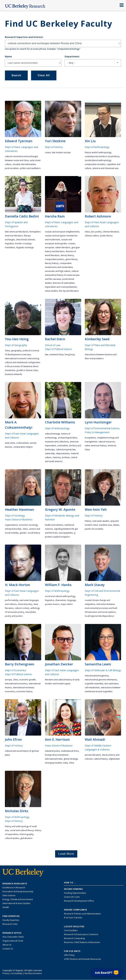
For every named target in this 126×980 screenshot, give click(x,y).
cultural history (101, 759)
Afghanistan (114, 759)
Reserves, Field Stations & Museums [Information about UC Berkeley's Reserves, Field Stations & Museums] (82, 942)
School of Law (53, 345)
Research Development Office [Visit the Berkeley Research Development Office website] (79, 901)
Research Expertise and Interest (24, 37)
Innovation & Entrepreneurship (18, 891)
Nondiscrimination (33, 973)
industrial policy (52, 751)
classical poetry (25, 604)
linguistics (49, 600)
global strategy (71, 759)
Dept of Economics (16, 670)
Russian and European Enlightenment (62, 232)
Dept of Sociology (15, 515)
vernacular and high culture (58, 271)
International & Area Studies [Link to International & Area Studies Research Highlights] (16, 903)
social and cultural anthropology (60, 596)
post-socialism (12, 168)
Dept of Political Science (58, 349)
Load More (66, 854)
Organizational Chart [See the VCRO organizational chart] (13, 941)
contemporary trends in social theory (102, 156)
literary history (52, 263)
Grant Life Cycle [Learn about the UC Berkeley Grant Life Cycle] (72, 897)
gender (23, 533)
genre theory (71, 259)
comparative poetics (55, 259)
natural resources (107, 442)
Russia (48, 152)
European (50, 247)
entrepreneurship (13, 529)
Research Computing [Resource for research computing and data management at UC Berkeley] (74, 938)
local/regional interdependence (100, 616)
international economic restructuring (22, 358)
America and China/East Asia (105, 168)
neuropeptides (66, 533)
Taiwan (116, 525)
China (87, 232)
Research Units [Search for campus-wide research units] (10, 924)
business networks (14, 374)
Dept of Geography (16, 345)
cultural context (22, 608)
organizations (11, 525)
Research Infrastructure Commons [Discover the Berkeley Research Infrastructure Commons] (81, 934)
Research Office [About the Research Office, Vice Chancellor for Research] (12, 933)
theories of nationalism (64, 283)
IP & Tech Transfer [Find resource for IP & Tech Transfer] (73, 918)
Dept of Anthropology (97, 147)
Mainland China (56, 354)
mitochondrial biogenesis (97, 676)
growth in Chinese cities (27, 370)
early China (10, 443)
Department (72, 56)
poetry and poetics (14, 616)
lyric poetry (96, 232)
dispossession (63, 453)
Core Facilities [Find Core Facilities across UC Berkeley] (71, 930)
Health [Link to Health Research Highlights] (6, 907)
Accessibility (17, 973)
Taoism (33, 443)
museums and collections (57, 442)
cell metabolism (92, 687)
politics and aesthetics (30, 168)
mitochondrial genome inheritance (101, 680)
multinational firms (70, 751)
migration (9, 244)
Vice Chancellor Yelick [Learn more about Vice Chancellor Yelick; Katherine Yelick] (13, 937)
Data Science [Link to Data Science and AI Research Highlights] (9, 895)
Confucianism (22, 443)
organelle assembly (94, 684)
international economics (16, 684)
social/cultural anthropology (98, 160)
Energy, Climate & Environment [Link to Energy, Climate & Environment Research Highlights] (18, 899)
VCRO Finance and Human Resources (83, 959)
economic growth (27, 680)
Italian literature (63, 247)
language (72, 600)
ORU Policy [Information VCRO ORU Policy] (69, 955)
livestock (112, 446)
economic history (24, 691)
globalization (26, 838)
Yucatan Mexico (52, 604)
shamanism (61, 600)
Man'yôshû (30, 612)
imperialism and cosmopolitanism (61, 287)
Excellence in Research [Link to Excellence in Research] (14, 887)
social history (34, 533)
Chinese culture (92, 236)
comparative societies (95, 164)
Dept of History (54, 147)
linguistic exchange (25, 247)
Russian (72, 244)
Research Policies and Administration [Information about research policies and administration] (82, 914)
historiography (27, 834)
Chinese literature (111, 232)
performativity (12, 600)
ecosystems (90, 438)
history (88, 521)
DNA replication (111, 684)
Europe (8, 680)
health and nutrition (54, 525)
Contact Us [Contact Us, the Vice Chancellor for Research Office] (8, 949)
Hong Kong (70, 354)
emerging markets (53, 763)
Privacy (6, 973)
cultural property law (66, 449)
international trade (54, 759)
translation (10, 247)
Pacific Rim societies (94, 529)
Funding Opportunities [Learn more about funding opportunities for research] (75, 893)
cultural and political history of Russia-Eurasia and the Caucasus (62, 275)
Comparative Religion (23, 447)
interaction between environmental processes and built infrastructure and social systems (101, 608)
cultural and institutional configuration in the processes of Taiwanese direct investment (23, 366)
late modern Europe (61, 152)
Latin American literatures (16, 232)
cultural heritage (52, 434)
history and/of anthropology (98, 152)
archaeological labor (68, 438)
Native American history (96, 446)
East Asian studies (101, 521)
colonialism (63, 446)
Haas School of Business (19, 519)
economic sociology (28, 525)
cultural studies (12, 838)
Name (8, 56)
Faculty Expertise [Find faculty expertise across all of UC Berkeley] (11, 920)
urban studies (51, 291)
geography (16, 351)
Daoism (8, 447)
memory (57, 457)
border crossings (23, 244)
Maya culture (67, 604)
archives (66, 457)
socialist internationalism (24, 164)
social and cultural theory (22, 830)
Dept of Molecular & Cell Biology (103, 670)
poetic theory (106, 236)
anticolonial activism (26, 240)
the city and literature (69, 291)
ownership (50, 453)
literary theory (67, 255)
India (65, 763)
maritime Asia (105, 525)
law (47, 354)
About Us (7, 945)
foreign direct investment (57, 755)
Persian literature (93, 755)
